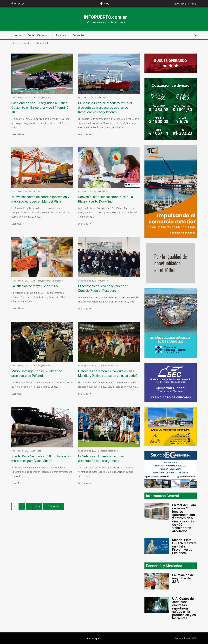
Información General (162, 496)
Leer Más (16, 134)
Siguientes (53, 506)
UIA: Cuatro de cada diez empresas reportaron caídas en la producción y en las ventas (184, 608)
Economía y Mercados (52, 281)
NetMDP (192, 638)
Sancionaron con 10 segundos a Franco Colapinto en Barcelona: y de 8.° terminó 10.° (40, 108)
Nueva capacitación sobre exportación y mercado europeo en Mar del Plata (40, 199)
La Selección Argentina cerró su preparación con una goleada (101, 459)
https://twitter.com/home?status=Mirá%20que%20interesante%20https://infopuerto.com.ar (15, 4)
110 (38, 506)
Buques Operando (38, 35)
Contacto (78, 35)
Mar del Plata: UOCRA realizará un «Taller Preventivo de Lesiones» (184, 546)
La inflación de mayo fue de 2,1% (35, 286)
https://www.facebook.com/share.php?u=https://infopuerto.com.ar (12, 4)
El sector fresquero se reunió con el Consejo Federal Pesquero (104, 288)
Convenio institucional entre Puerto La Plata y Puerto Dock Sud (105, 199)
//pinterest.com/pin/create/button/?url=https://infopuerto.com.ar (23, 4)
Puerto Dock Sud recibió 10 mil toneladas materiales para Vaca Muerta (41, 459)
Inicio (18, 35)
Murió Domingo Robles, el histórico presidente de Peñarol (37, 373)
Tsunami (61, 35)
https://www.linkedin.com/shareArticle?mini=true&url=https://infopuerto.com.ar (19, 4)
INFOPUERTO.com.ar (105, 17)
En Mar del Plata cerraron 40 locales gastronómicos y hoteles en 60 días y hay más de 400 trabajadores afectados (184, 518)
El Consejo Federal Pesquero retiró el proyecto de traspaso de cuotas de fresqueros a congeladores (105, 108)
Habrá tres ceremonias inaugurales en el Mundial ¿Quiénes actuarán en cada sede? (108, 373)
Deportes (47, 98)
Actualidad (36, 98)
